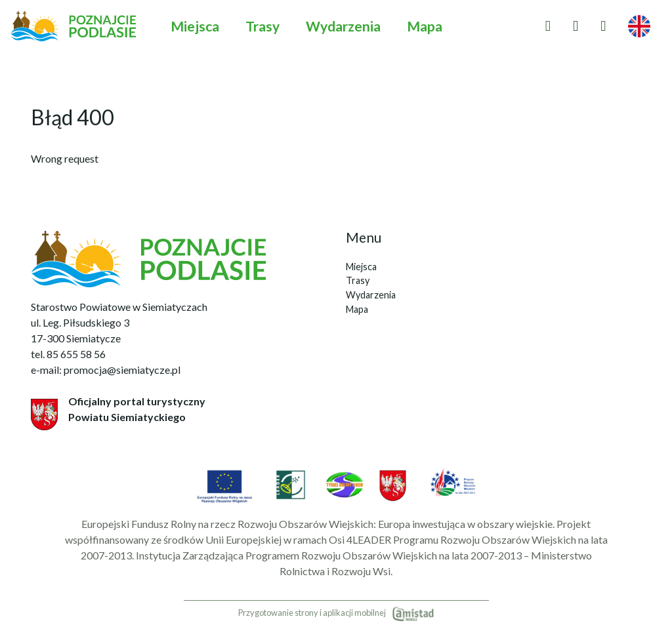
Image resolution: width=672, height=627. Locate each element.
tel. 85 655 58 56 (68, 354)
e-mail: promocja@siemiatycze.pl (106, 370)
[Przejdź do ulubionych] (548, 26)
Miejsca (195, 26)
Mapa (425, 26)
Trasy (262, 26)
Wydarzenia (343, 26)
